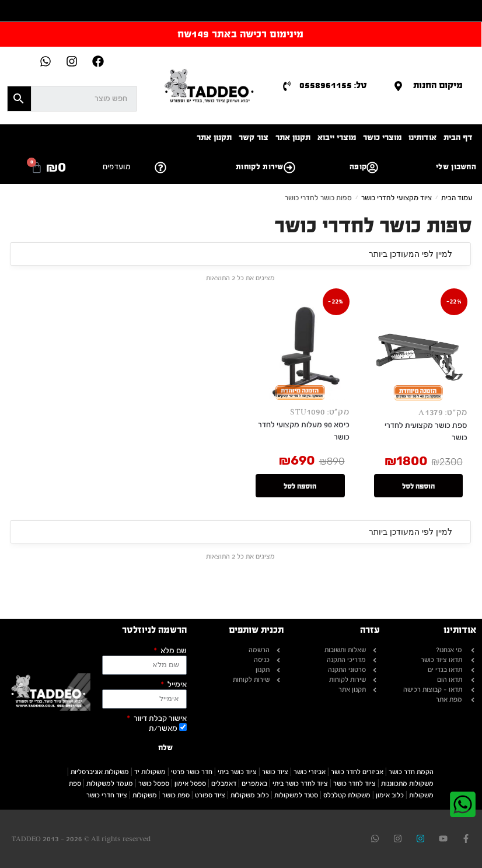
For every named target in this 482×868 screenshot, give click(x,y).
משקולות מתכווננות (407, 783)
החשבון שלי (456, 167)
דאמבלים (224, 783)
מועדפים (117, 167)
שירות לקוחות (260, 167)
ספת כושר (176, 795)
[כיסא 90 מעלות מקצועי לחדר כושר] (300, 351)
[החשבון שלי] (372, 168)
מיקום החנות (438, 85)
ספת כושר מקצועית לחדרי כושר (426, 432)
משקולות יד (150, 772)
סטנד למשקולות (296, 795)
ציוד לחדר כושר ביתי (300, 783)
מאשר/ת (163, 728)
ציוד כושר (275, 772)
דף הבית (458, 137)
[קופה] (289, 168)
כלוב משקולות (250, 795)
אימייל (176, 685)
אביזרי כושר (310, 772)
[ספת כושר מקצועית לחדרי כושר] (419, 351)
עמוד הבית (457, 198)
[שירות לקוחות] (160, 168)
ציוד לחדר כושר (354, 783)
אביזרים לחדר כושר (357, 772)
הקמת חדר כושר (411, 772)
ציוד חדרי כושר (107, 795)
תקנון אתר (293, 137)
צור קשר (254, 137)
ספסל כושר (154, 783)
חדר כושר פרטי (192, 772)
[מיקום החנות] (398, 86)
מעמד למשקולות (110, 783)
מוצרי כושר (382, 137)
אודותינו (422, 137)
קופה (358, 167)
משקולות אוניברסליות (100, 772)
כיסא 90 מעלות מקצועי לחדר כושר (304, 431)
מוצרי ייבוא (337, 137)
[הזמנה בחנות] (240, 254)
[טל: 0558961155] (287, 86)
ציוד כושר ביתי (237, 772)
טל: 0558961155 (333, 85)
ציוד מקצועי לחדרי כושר (397, 198)
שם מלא (173, 651)
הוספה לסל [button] (418, 487)
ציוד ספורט (210, 795)
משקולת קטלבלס (347, 795)
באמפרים (254, 783)
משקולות (145, 795)
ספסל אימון (190, 783)
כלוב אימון (390, 795)
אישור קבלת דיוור (159, 719)
